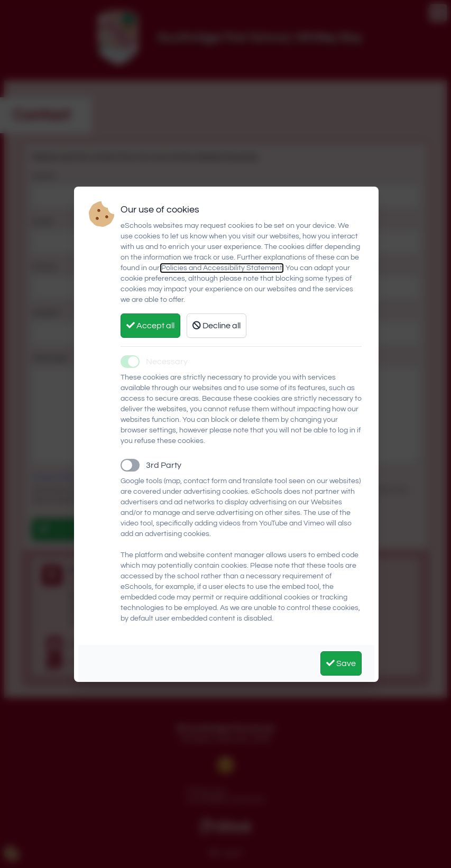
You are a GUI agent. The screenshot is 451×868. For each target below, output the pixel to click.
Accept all (150, 325)
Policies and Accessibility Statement (222, 268)
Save (341, 663)
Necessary (167, 362)
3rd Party (164, 465)
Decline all (217, 325)
